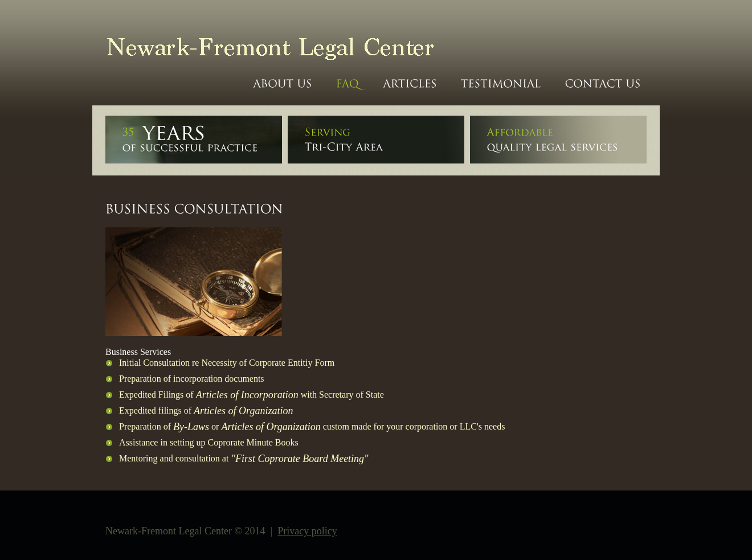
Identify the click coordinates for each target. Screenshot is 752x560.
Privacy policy (307, 531)
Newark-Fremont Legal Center (263, 46)
